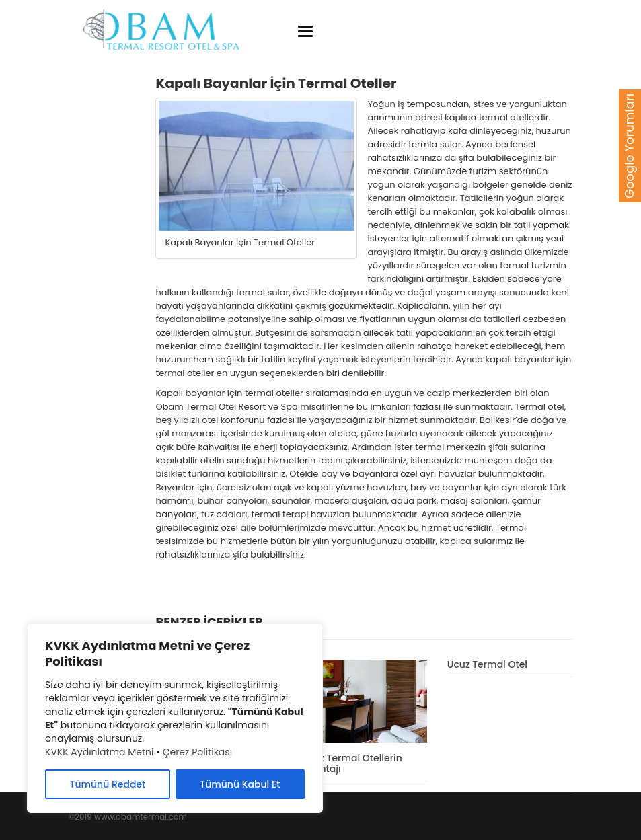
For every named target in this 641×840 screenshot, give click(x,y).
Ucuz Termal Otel (487, 664)
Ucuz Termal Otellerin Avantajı (352, 763)
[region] (175, 718)
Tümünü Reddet (108, 784)
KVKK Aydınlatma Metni (99, 752)
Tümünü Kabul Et (240, 784)
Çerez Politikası (197, 752)
